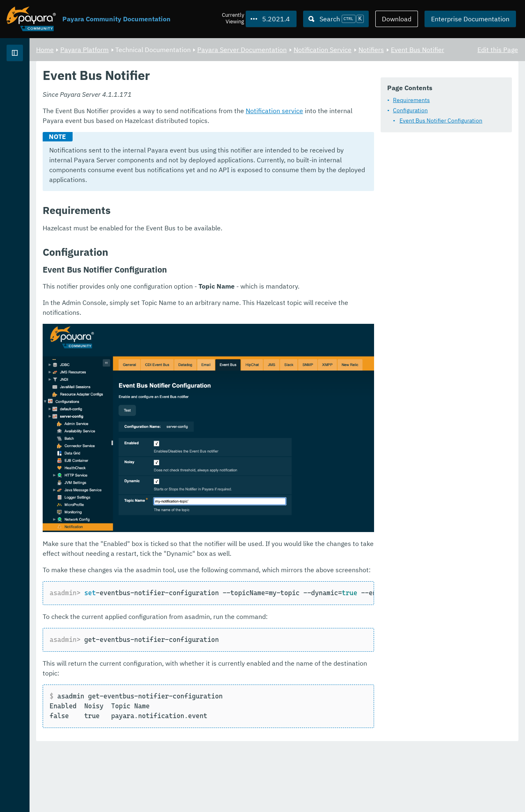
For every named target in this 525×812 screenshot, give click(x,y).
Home (147, 49)
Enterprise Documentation (470, 19)
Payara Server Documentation (344, 49)
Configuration (175, 132)
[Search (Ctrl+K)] (336, 19)
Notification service (377, 182)
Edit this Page (498, 49)
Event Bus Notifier (198, 59)
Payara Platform (187, 49)
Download (397, 19)
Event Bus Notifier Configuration (205, 142)
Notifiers (151, 59)
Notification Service (425, 49)
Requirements (176, 122)
